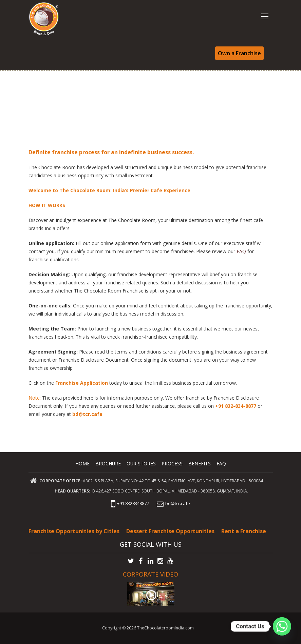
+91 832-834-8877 (236, 406)
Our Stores (141, 464)
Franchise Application (82, 383)
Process (172, 464)
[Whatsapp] (282, 626)
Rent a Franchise (244, 531)
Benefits (200, 464)
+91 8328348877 (129, 503)
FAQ (242, 251)
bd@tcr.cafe (88, 414)
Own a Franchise (239, 53)
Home (82, 464)
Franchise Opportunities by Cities (74, 531)
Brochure (108, 464)
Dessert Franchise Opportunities (170, 531)
